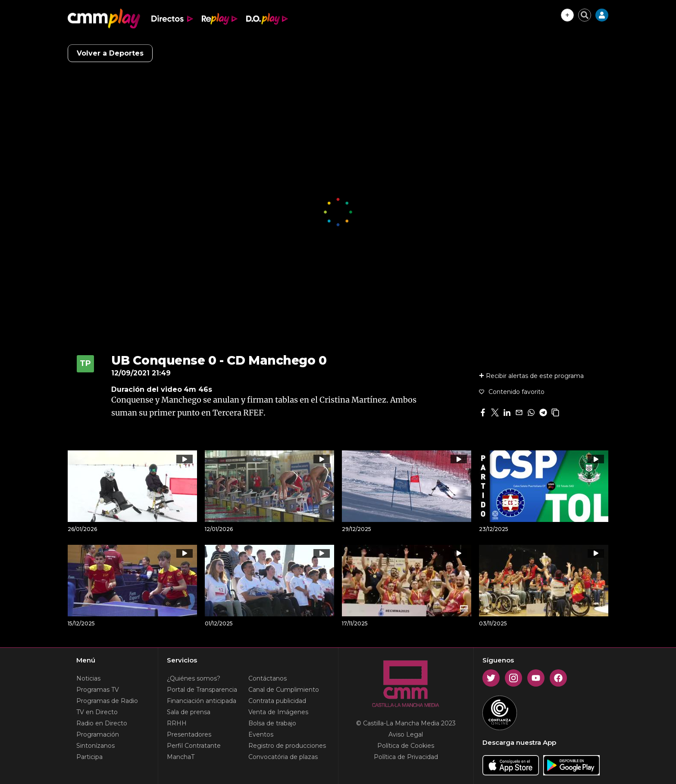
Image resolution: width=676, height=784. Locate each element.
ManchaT (181, 757)
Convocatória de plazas (283, 757)
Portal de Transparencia (202, 690)
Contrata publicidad (277, 701)
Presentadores (189, 734)
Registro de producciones (287, 746)
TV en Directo (97, 712)
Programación (98, 734)
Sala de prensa (189, 712)
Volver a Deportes (110, 53)
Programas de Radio (107, 701)
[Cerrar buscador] (585, 15)
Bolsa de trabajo (272, 723)
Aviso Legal (406, 734)
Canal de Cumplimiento (284, 690)
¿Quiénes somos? (194, 678)
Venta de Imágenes (278, 712)
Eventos (261, 734)
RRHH (177, 723)
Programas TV (98, 690)
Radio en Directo (102, 723)
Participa (89, 757)
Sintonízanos (95, 746)
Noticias (88, 678)
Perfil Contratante (194, 746)
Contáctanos (268, 678)
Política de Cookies (406, 746)
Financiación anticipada (202, 701)
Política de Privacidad (406, 757)
